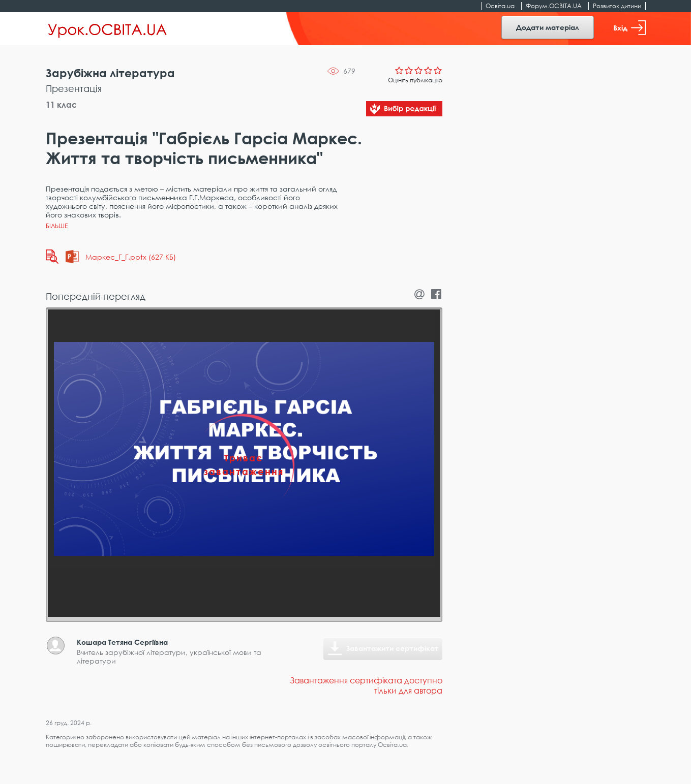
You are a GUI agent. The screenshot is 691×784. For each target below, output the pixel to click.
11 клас (61, 105)
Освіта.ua (500, 6)
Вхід (629, 28)
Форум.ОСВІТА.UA (554, 6)
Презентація (74, 88)
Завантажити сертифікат (393, 648)
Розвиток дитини (617, 6)
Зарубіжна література (110, 73)
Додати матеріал (548, 27)
